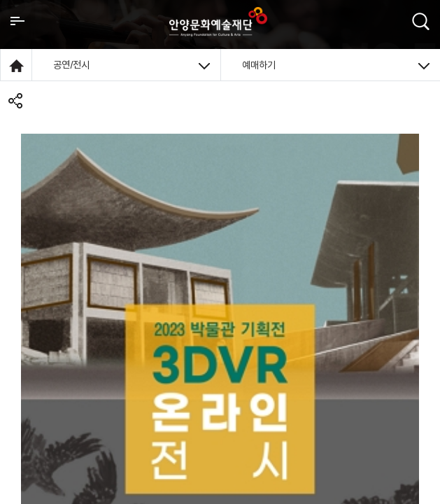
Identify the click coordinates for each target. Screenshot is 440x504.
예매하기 (336, 65)
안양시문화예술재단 (218, 22)
